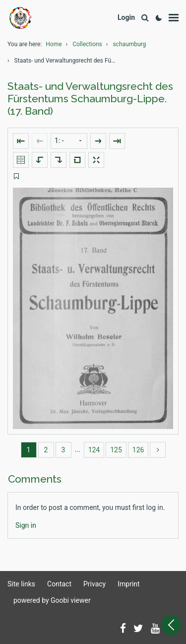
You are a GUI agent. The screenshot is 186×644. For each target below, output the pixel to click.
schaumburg (129, 44)
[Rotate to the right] (59, 160)
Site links (21, 584)
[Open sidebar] (171, 625)
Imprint (128, 584)
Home (54, 44)
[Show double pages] (21, 160)
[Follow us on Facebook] (123, 629)
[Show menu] (174, 18)
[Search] (145, 18)
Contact (59, 584)
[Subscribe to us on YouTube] (155, 629)
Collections (87, 44)
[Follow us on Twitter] (138, 629)
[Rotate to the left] (40, 160)
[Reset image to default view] (77, 160)
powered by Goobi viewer (52, 600)
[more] (158, 450)
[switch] (16, 177)
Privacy (94, 584)
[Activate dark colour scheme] (159, 18)
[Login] (126, 18)
